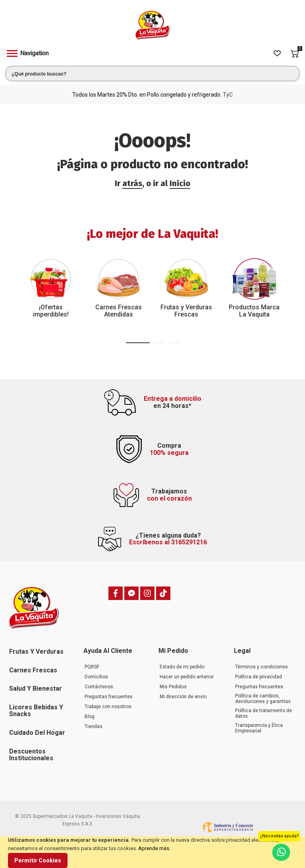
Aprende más (154, 848)
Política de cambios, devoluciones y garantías (263, 699)
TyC (228, 95)
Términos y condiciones (262, 667)
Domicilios (96, 677)
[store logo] (152, 25)
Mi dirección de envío (183, 697)
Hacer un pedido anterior (187, 677)
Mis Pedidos (173, 687)
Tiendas (94, 726)
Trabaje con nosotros (108, 707)
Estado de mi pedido (182, 667)
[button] (138, 343)
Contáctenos (99, 687)
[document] (152, 852)
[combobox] (152, 74)
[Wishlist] (277, 54)
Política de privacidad (259, 677)
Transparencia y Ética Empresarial (259, 728)
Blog (90, 717)
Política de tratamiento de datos (263, 713)
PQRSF (92, 667)
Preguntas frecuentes (109, 697)
